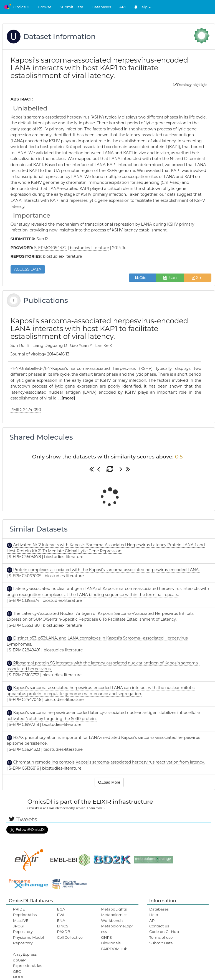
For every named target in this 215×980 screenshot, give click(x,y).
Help (143, 7)
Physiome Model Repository (28, 940)
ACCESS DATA (28, 269)
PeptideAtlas (25, 915)
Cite (143, 278)
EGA (61, 909)
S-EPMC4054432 (50, 248)
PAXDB (64, 932)
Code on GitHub (164, 932)
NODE (19, 977)
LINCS (63, 926)
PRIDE (19, 909)
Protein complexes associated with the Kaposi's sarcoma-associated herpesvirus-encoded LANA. (106, 570)
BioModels (111, 943)
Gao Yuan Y (82, 345)
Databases (101, 7)
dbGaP (19, 960)
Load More (109, 782)
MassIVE (21, 920)
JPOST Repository (23, 929)
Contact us (159, 926)
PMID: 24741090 (26, 410)
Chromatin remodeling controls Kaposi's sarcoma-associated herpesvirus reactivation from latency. (108, 762)
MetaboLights (114, 909)
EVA (61, 915)
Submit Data (72, 7)
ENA (61, 920)
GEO (17, 971)
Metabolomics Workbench (114, 917)
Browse (45, 7)
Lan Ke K (104, 345)
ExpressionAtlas (28, 966)
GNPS (106, 937)
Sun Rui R (21, 345)
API (122, 7)
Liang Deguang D (50, 345)
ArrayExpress (25, 954)
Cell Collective (70, 937)
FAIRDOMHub (114, 949)
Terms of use (161, 937)
